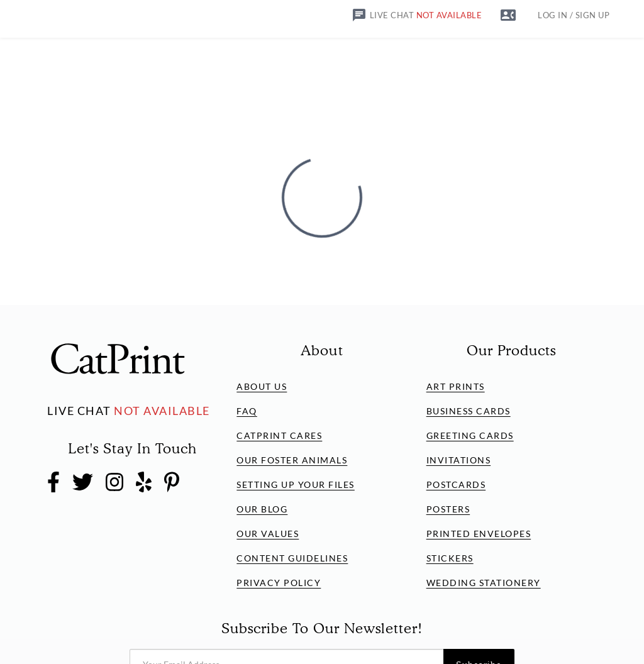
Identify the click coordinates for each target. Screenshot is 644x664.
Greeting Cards (470, 435)
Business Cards (469, 411)
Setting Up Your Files (296, 484)
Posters (448, 509)
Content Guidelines (292, 558)
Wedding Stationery (484, 583)
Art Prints (456, 386)
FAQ (247, 411)
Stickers (450, 558)
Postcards (456, 484)
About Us (262, 386)
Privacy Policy (279, 583)
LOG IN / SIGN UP (574, 15)
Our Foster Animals (292, 460)
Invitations (459, 460)
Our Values (268, 534)
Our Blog (262, 509)
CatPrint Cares (279, 435)
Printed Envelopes (479, 534)
